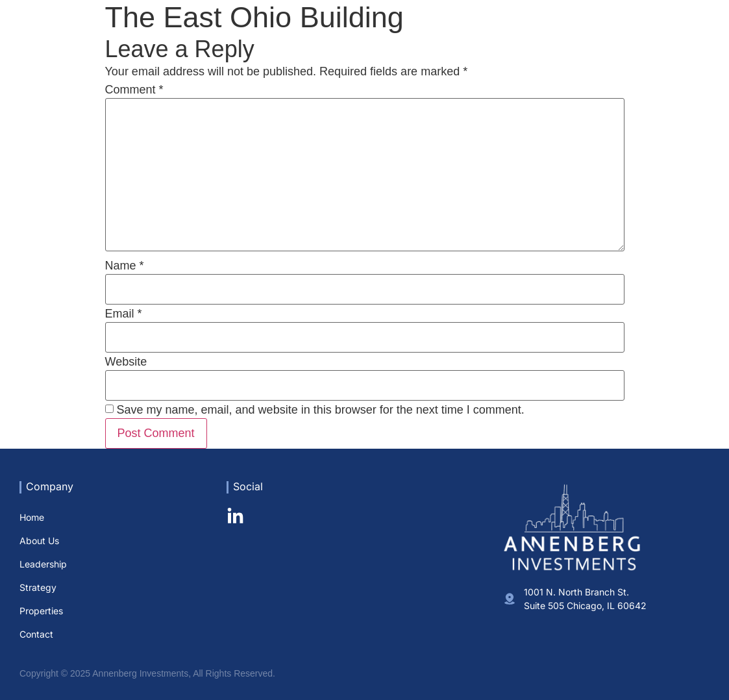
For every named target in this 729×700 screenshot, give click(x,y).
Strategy (580, 35)
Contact (693, 35)
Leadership (521, 35)
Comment (134, 90)
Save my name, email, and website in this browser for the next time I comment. (321, 410)
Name (125, 266)
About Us (461, 35)
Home (412, 35)
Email (124, 314)
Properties (637, 35)
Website (126, 362)
